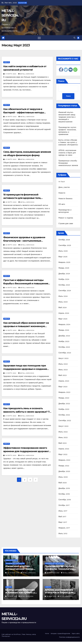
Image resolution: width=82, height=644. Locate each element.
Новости (7, 62)
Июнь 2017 (63, 511)
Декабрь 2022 (64, 404)
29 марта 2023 (11, 117)
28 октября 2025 (14, 573)
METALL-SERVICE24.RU (10, 15)
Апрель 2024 (64, 313)
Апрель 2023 (64, 381)
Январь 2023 (64, 398)
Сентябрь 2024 (65, 291)
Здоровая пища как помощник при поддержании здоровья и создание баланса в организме (25, 369)
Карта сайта (76, 633)
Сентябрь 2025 (65, 245)
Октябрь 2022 (64, 415)
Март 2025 (63, 257)
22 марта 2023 (11, 330)
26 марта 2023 (11, 202)
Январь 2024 (64, 330)
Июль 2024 (63, 296)
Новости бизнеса (65, 199)
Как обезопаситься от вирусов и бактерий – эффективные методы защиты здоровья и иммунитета (24, 113)
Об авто (62, 204)
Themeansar (6, 636)
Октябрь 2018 (64, 494)
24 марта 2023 (11, 288)
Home (47, 633)
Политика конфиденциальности (69, 637)
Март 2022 (63, 454)
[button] (74, 38)
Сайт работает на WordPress (11, 634)
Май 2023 (62, 375)
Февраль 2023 (64, 392)
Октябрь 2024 (64, 285)
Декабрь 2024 (64, 274)
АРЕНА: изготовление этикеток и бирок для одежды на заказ (67, 153)
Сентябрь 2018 (65, 500)
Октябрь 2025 (64, 240)
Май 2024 (62, 308)
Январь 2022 (64, 466)
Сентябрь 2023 (65, 353)
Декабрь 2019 (64, 488)
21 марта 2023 (11, 373)
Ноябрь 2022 (64, 409)
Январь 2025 (64, 268)
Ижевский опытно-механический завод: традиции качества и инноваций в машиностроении (67, 117)
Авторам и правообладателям (60, 633)
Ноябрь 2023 (64, 341)
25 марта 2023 (11, 245)
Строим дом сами (66, 223)
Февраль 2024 (64, 324)
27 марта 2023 (11, 159)
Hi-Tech (62, 182)
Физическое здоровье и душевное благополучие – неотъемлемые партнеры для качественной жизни (25, 241)
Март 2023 (63, 387)
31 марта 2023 (11, 74)
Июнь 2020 (63, 477)
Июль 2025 (63, 251)
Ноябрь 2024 (64, 279)
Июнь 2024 (63, 302)
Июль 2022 (63, 432)
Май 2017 (62, 517)
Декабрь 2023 (64, 336)
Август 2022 (63, 426)
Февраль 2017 (64, 528)
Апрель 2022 (64, 449)
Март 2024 (63, 319)
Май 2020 (63, 483)
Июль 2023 (63, 364)
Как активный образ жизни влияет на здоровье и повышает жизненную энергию (26, 326)
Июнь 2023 (63, 370)
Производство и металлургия (15, 563)
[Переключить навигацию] (39, 38)
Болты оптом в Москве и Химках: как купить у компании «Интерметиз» (68, 142)
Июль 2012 (63, 534)
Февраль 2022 (64, 460)
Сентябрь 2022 (65, 421)
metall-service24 (26, 74)
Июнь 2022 (63, 437)
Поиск (61, 81)
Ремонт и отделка (66, 218)
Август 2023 (63, 358)
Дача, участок (64, 187)
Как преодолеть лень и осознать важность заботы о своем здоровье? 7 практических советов (26, 412)
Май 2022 (62, 443)
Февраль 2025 (64, 262)
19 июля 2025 (52, 596)
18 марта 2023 (11, 455)
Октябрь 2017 (64, 505)
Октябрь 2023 (64, 347)
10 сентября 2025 (53, 573)
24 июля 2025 (12, 596)
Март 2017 (63, 522)
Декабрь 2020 (64, 471)
